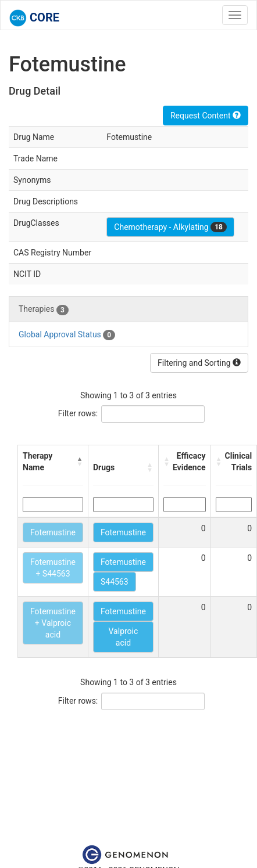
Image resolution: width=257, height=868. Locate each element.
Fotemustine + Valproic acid (53, 623)
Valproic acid (124, 637)
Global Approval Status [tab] (67, 335)
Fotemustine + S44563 (53, 568)
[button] (80, 462)
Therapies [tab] (44, 309)
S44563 (115, 582)
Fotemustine (53, 532)
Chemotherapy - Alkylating (170, 227)
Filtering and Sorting (199, 363)
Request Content (206, 116)
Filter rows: (78, 413)
